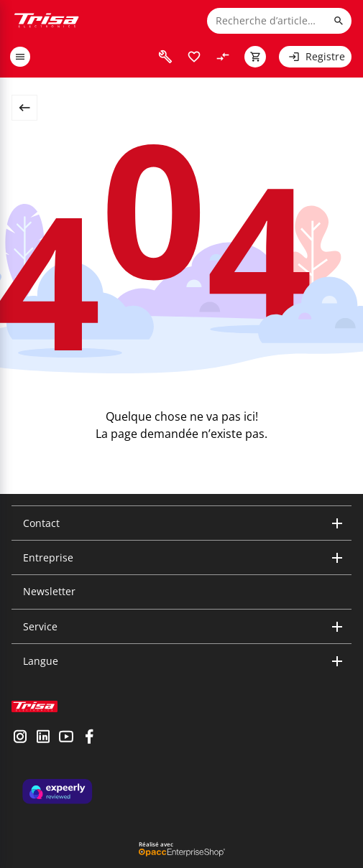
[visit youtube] (66, 738)
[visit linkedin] (43, 738)
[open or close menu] (20, 57)
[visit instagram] (20, 738)
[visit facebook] (89, 738)
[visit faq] (165, 57)
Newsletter (49, 591)
